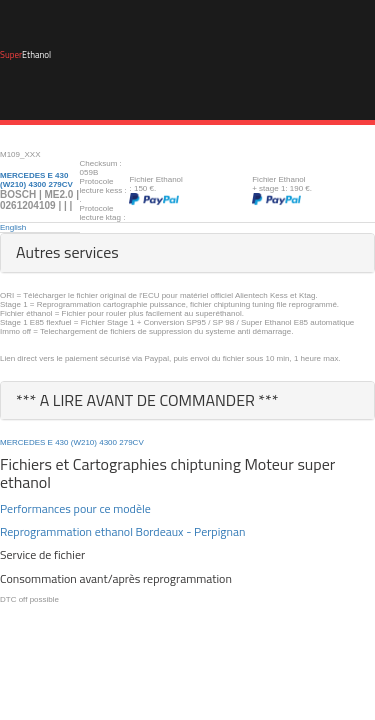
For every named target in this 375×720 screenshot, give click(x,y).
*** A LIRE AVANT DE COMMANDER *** (147, 400)
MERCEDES (22, 442)
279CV (131, 442)
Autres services (67, 252)
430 (61, 442)
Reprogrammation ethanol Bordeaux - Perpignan (122, 531)
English (13, 227)
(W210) (84, 442)
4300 (108, 442)
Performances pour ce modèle (75, 508)
